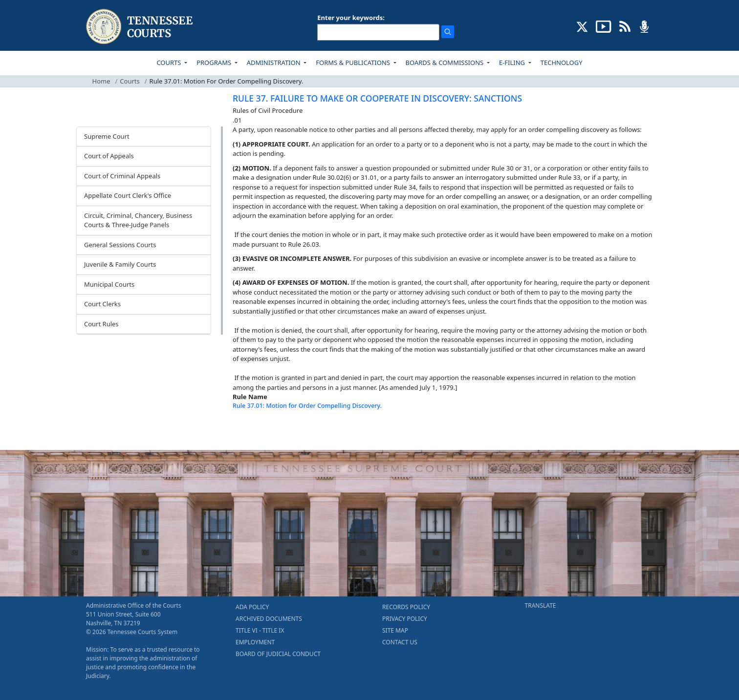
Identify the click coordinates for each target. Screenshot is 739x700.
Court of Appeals (109, 156)
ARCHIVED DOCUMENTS (269, 619)
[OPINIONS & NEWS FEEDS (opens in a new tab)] (625, 26)
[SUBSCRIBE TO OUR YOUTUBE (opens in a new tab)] (604, 26)
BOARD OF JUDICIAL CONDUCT (278, 654)
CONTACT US (400, 642)
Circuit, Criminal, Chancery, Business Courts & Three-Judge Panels (138, 220)
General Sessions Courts (120, 245)
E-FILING (513, 63)
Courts (130, 81)
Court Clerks (102, 304)
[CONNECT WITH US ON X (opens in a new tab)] (582, 26)
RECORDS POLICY (406, 607)
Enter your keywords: (351, 18)
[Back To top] (249, 430)
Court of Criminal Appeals (122, 176)
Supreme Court (107, 136)
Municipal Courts (109, 284)
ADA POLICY (252, 607)
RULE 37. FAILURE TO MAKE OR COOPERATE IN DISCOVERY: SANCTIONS (377, 98)
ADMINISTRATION (274, 63)
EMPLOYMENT (255, 642)
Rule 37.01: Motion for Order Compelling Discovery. (307, 406)
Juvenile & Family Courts (120, 264)
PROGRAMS (215, 63)
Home (101, 81)
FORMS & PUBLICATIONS (354, 63)
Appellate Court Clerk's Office (128, 195)
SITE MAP (395, 630)
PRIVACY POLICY (405, 619)
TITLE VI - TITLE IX (260, 630)
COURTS (169, 63)
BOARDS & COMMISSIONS (446, 63)
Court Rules (101, 324)
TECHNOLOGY (562, 63)
